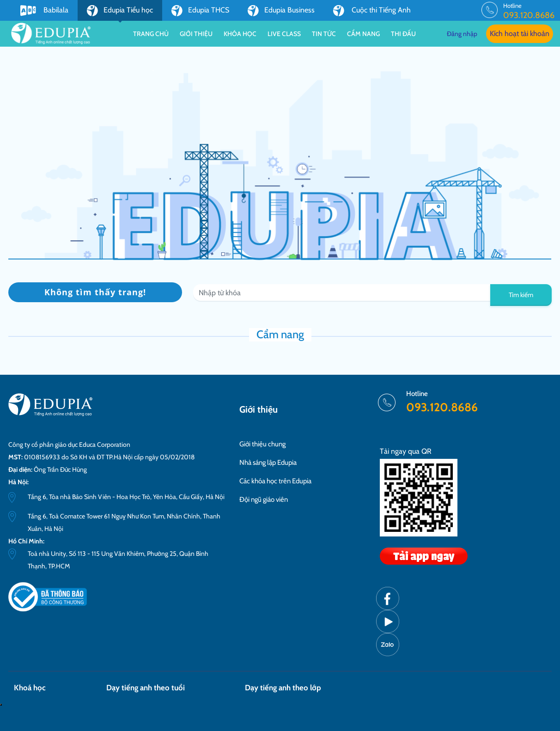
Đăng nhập (462, 34)
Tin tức (324, 34)
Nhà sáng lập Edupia (268, 463)
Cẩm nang (363, 34)
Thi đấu (403, 34)
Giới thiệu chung (262, 444)
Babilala (44, 11)
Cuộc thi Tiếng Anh (372, 11)
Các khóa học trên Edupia (275, 481)
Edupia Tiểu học (120, 13)
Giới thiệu (196, 34)
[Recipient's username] (342, 293)
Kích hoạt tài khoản (520, 34)
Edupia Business (281, 11)
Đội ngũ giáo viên (264, 500)
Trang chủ (151, 34)
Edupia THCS (200, 11)
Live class (284, 34)
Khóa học (240, 34)
